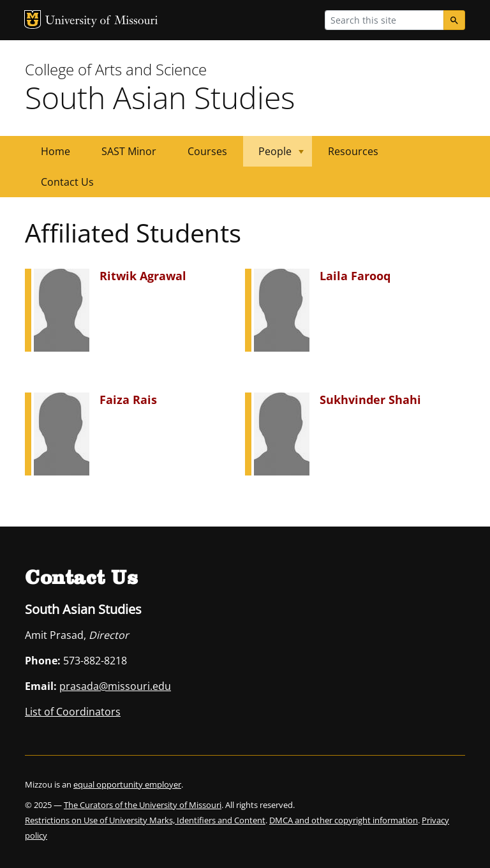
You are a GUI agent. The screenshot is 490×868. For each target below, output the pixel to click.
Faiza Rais (128, 400)
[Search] (454, 20)
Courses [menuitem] (207, 151)
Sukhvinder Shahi (370, 400)
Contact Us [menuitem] (67, 182)
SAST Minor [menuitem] (129, 151)
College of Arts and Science (116, 69)
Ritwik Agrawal (143, 276)
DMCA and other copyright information (344, 820)
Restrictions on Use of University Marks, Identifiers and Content (145, 820)
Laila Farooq (355, 276)
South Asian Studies (160, 97)
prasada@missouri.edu (115, 686)
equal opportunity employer (127, 784)
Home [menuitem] (56, 151)
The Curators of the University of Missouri (143, 805)
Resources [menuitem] (353, 151)
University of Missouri (102, 21)
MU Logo (33, 19)
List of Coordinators (73, 712)
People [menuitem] (273, 155)
